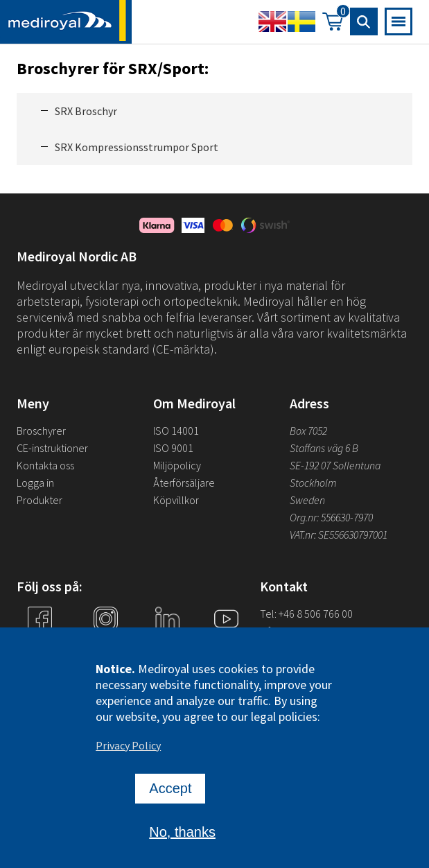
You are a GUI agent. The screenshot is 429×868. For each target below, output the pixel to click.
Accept (170, 792)
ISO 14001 (176, 431)
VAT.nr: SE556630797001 (340, 535)
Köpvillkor (176, 500)
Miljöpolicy (177, 465)
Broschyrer (41, 431)
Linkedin (167, 645)
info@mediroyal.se (303, 631)
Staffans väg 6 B (324, 448)
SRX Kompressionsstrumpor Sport (137, 147)
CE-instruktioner (52, 448)
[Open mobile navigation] (399, 21)
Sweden (307, 500)
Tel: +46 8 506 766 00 (306, 614)
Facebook (40, 645)
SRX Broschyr (86, 111)
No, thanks (182, 836)
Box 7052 (308, 431)
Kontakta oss (45, 465)
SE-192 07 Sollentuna (335, 465)
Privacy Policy (128, 749)
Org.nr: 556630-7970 (331, 517)
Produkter (40, 500)
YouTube (226, 645)
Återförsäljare (184, 483)
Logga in (35, 483)
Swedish (301, 21)
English (272, 21)
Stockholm (313, 483)
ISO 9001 (173, 448)
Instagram (105, 645)
